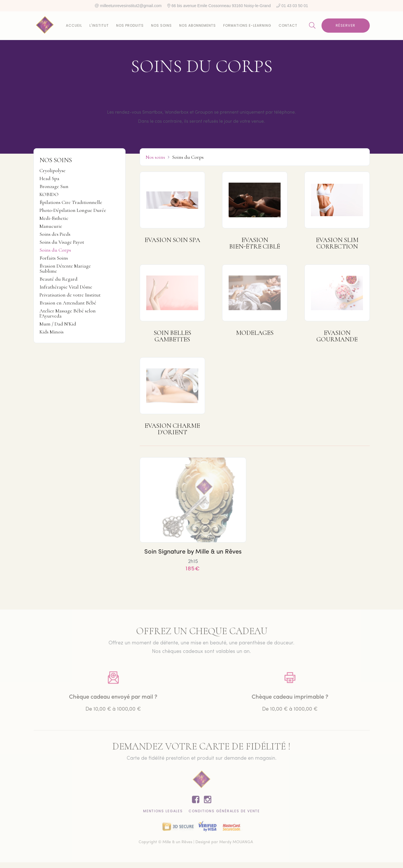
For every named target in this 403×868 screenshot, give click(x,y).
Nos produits (130, 25)
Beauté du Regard (59, 279)
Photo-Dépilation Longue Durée (73, 210)
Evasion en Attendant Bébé (68, 303)
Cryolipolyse (53, 171)
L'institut (99, 25)
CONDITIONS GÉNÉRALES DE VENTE (224, 813)
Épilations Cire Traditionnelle (71, 203)
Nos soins (161, 25)
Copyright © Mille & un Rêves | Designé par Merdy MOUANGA (196, 844)
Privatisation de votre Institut (70, 295)
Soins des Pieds (55, 234)
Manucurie (51, 226)
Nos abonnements (198, 25)
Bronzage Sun (54, 187)
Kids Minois (52, 332)
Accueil (74, 25)
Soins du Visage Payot (62, 242)
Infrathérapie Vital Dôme (66, 287)
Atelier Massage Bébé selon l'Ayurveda (68, 314)
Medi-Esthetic (54, 218)
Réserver (346, 25)
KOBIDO (49, 195)
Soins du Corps (55, 250)
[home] (45, 26)
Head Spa (49, 179)
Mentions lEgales (163, 813)
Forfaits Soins (54, 258)
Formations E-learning (247, 25)
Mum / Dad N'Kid (58, 324)
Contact (288, 25)
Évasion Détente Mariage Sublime (65, 269)
